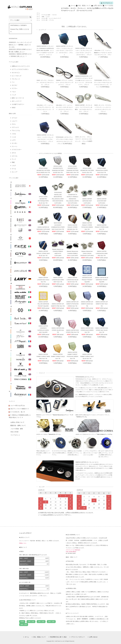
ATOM (16, 432)
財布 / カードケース (18, 98)
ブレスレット (16, 79)
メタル (14, 134)
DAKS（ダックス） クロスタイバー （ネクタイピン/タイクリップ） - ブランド (45, 82)
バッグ (14, 95)
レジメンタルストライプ (55, 18)
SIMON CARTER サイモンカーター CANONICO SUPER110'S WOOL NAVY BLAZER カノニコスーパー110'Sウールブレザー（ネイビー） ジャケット (45, 50)
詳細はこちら (23, 543)
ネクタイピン (16, 73)
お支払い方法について (17, 422)
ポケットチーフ (17, 101)
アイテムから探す (46, 15)
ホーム (72, 6)
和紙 (13, 162)
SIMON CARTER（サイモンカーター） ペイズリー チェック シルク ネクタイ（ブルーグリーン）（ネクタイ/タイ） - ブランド (64, 50)
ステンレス (15, 127)
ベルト (14, 92)
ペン (13, 82)
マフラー (15, 88)
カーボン (15, 143)
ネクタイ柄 (45, 18)
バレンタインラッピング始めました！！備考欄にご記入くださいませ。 (20, 45)
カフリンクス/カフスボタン (20, 69)
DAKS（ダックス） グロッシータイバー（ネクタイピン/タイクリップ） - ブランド (84, 139)
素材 (43, 17)
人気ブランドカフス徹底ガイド (19, 409)
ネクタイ (55, 15)
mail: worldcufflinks (71, 552)
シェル (14, 137)
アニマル (52, 20)
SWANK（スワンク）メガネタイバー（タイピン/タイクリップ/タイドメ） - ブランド (64, 82)
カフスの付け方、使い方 (17, 412)
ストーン (15, 146)
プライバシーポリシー (78, 637)
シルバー (15, 121)
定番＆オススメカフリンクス (21, 66)
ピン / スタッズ (17, 76)
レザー (14, 140)
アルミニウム (16, 131)
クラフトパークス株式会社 (73, 550)
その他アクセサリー (18, 104)
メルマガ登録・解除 (17, 429)
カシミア (15, 172)
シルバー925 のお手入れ (17, 406)
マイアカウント (107, 3)
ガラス (14, 153)
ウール (14, 169)
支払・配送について (83, 6)
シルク (48, 17)
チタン (14, 124)
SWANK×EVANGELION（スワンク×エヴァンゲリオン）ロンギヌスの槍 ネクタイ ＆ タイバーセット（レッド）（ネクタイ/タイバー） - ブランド (84, 80)
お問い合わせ (96, 6)
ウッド (14, 159)
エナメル (15, 156)
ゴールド (15, 118)
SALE (14, 108)
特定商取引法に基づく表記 (58, 637)
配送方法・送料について (18, 425)
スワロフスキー (17, 150)
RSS (12, 432)
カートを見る (108, 6)
